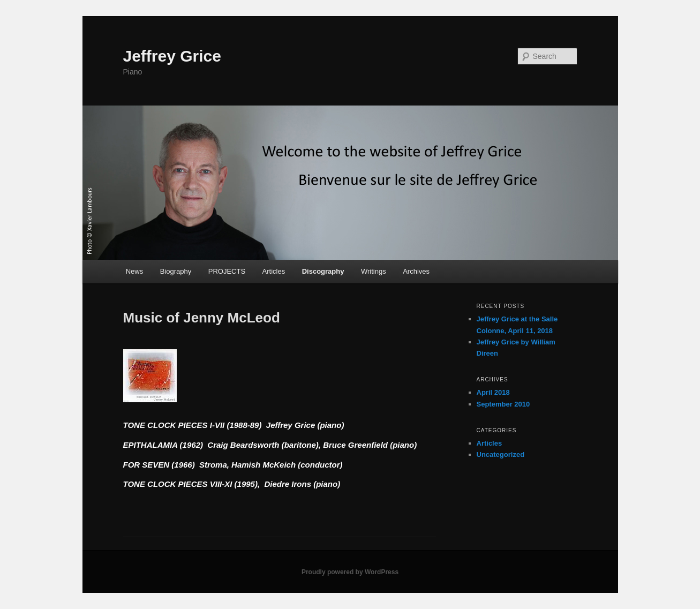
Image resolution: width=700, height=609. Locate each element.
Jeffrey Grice (172, 56)
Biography (176, 271)
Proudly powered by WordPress (350, 572)
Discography (323, 271)
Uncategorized (501, 454)
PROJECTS (227, 271)
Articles (274, 271)
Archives (416, 271)
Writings (374, 271)
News (135, 271)
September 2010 (503, 404)
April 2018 (493, 392)
